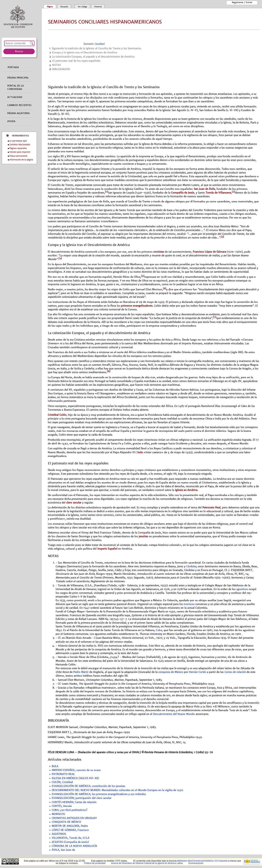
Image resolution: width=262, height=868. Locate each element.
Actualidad (15, 97)
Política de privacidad (95, 863)
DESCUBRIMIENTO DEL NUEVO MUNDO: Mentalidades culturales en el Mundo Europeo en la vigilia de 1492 (117, 790)
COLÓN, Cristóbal (62, 782)
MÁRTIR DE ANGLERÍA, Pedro (70, 826)
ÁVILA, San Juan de (63, 850)
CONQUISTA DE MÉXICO (66, 822)
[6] (165, 289)
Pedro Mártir (81, 672)
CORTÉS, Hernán (62, 806)
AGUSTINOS (59, 834)
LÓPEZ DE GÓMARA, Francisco (70, 830)
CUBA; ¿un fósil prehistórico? (70, 810)
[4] (60, 258)
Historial (98, 7)
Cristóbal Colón (57, 415)
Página (50, 7)
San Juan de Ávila (204, 189)
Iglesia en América (186, 490)
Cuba (159, 630)
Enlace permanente (18, 156)
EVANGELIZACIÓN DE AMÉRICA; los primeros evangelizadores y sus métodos (99, 794)
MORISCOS (58, 814)
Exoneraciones (196, 863)
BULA (55, 766)
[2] (233, 192)
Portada (13, 67)
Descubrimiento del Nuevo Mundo (174, 714)
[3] (222, 237)
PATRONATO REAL (63, 774)
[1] (107, 192)
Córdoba (191, 566)
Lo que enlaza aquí (18, 141)
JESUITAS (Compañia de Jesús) (70, 842)
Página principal (18, 78)
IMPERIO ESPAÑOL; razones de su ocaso (76, 770)
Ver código (82, 7)
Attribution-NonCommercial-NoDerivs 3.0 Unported (202, 861)
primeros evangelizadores (137, 306)
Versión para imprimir (20, 152)
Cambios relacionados (20, 145)
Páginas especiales (18, 148)
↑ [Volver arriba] (56, 563)
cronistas (159, 252)
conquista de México (171, 672)
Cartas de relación (235, 672)
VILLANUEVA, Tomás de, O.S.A (71, 838)
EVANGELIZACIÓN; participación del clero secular (82, 798)
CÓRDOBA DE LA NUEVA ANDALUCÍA (74, 846)
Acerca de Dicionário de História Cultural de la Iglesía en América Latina (147, 863)
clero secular (74, 503)
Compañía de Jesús (183, 193)
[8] (109, 371)
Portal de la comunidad (15, 87)
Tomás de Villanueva (218, 193)
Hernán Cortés (198, 672)
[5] (143, 276)
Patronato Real (211, 508)
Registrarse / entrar (242, 2)
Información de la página (21, 160)
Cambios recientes (19, 105)
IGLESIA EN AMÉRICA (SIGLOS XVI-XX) (75, 778)
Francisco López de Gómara (209, 252)
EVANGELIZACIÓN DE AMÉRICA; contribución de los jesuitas (88, 786)
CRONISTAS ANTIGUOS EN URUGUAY (74, 818)
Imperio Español (107, 549)
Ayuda (11, 121)
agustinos (242, 589)
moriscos (189, 604)
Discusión (64, 7)
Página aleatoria (18, 113)
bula (140, 452)
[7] (215, 317)
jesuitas (143, 536)
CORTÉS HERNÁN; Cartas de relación (74, 802)
